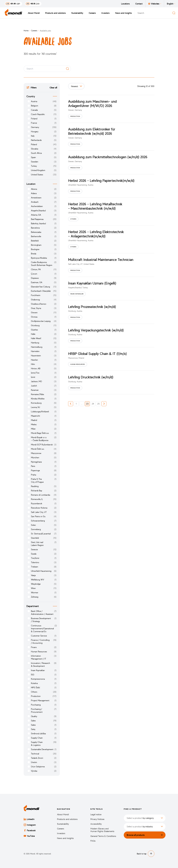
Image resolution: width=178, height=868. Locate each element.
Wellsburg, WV (36, 580)
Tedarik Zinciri (35, 758)
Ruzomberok (35, 504)
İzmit (31, 377)
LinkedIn (29, 819)
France (32, 123)
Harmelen (33, 351)
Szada (32, 554)
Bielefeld (33, 241)
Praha (32, 475)
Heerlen (33, 360)
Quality (32, 716)
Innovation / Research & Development (39, 665)
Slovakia (33, 149)
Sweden (33, 162)
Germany (33, 127)
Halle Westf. (34, 338)
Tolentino (33, 562)
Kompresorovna (36, 679)
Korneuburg (34, 403)
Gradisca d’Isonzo (37, 304)
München (33, 458)
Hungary (33, 132)
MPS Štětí (34, 688)
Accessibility (96, 824)
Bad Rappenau (36, 219)
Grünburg (33, 325)
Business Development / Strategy (39, 620)
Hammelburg (35, 347)
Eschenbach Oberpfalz (39, 291)
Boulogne (33, 249)
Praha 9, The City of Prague (36, 480)
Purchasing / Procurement (35, 710)
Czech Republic (36, 114)
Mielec (32, 424)
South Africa (35, 153)
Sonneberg (34, 529)
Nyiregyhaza (35, 462)
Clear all (53, 88)
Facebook (30, 830)
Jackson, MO (35, 381)
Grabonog (34, 300)
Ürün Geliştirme (36, 767)
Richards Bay (35, 491)
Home (26, 30)
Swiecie (33, 549)
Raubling (33, 486)
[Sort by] (76, 86)
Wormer (33, 593)
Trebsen (33, 567)
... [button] (82, 404)
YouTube (29, 836)
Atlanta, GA (34, 215)
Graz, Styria (34, 308)
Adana (32, 193)
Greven (32, 313)
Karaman (33, 390)
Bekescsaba (34, 232)
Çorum (32, 274)
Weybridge (34, 584)
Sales (31, 721)
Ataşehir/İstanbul (37, 211)
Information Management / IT (37, 657)
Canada (33, 110)
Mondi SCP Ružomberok (40, 445)
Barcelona (34, 228)
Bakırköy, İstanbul (37, 223)
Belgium (33, 106)
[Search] (174, 13)
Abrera (32, 189)
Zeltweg (33, 597)
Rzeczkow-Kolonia (37, 508)
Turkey (32, 166)
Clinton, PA (34, 269)
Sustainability (77, 13)
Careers (92, 13)
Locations (125, 4)
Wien (32, 588)
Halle (31, 334)
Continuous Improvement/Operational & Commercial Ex (41, 628)
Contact (139, 4)
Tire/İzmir (33, 558)
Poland (32, 144)
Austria (32, 101)
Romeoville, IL (35, 499)
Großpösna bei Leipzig (39, 321)
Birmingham (34, 245)
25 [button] (98, 404)
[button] (71, 404)
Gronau (32, 317)
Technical (33, 754)
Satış (31, 729)
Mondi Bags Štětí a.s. (38, 433)
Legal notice (96, 814)
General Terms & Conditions (103, 836)
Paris (31, 466)
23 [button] (87, 404)
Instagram (30, 825)
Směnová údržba (37, 734)
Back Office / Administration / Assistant (40, 613)
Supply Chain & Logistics (35, 744)
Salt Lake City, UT (37, 512)
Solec (32, 525)
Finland (32, 119)
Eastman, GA (35, 282)
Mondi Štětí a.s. (36, 449)
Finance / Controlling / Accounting (38, 641)
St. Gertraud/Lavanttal (39, 534)
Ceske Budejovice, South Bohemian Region (40, 264)
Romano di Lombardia (39, 495)
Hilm (31, 364)
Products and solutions (55, 13)
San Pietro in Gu (36, 516)
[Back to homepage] (13, 13)
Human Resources (37, 652)
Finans (32, 647)
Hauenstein (34, 356)
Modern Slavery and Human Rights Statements (102, 830)
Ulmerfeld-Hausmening (39, 571)
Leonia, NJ (34, 407)
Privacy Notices (97, 819)
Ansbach (33, 202)
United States (35, 175)
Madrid (32, 420)
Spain (32, 157)
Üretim (32, 762)
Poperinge (34, 470)
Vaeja (31, 575)
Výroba (32, 771)
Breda (32, 254)
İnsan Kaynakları (36, 670)
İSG (31, 675)
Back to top (146, 854)
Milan (31, 429)
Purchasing (34, 705)
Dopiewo (33, 278)
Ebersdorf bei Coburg (39, 287)
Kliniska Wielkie (36, 399)
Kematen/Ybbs (36, 394)
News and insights (123, 13)
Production (34, 696)
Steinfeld (33, 538)
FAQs (93, 841)
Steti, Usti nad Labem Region (36, 544)
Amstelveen (34, 198)
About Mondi (34, 13)
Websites (155, 4)
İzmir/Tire (33, 373)
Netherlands (34, 140)
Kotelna (33, 683)
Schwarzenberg (36, 521)
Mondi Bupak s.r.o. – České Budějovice (38, 439)
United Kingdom (36, 170)
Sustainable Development (40, 749)
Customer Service (37, 636)
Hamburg (33, 343)
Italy (31, 136)
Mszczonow (34, 453)
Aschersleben (35, 206)
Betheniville (34, 236)
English (171, 4)
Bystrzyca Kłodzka (37, 258)
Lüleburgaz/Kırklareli (38, 412)
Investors (105, 13)
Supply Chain (35, 738)
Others (32, 692)
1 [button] (76, 404)
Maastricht (34, 416)
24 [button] (93, 404)
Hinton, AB (34, 369)
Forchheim (34, 295)
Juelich (32, 386)
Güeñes (33, 330)
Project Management (38, 700)
